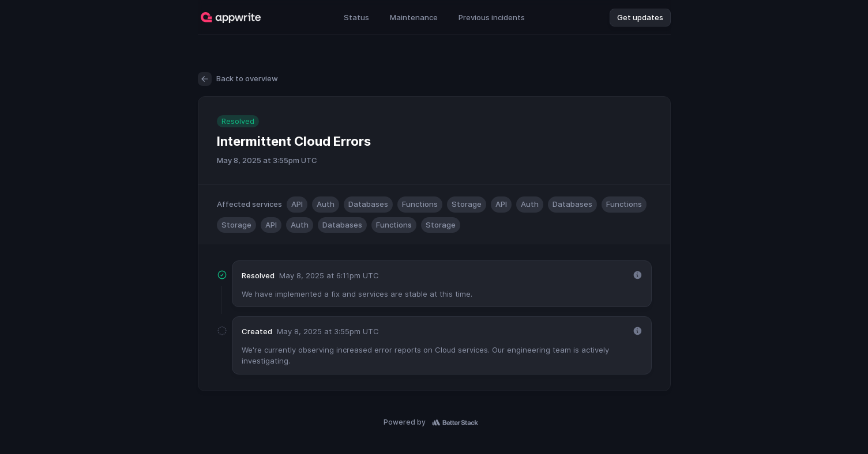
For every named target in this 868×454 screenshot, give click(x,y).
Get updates (640, 17)
